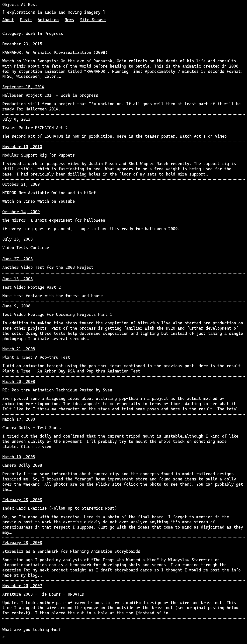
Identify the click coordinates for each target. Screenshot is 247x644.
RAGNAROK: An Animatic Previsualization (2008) (55, 52)
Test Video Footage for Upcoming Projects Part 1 (57, 315)
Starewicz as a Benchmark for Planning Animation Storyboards (71, 551)
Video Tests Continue (26, 248)
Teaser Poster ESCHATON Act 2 (35, 128)
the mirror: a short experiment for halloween (54, 220)
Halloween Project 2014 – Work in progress (50, 95)
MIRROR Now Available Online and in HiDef (49, 193)
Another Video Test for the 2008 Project (48, 267)
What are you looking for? (31, 630)
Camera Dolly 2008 (22, 465)
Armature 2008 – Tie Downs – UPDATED (43, 594)
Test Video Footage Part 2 (31, 287)
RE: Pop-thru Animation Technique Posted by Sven (57, 390)
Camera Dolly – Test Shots (31, 428)
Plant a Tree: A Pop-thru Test (36, 357)
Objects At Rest (20, 5)
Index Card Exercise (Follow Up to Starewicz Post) (59, 508)
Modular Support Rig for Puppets (39, 155)
